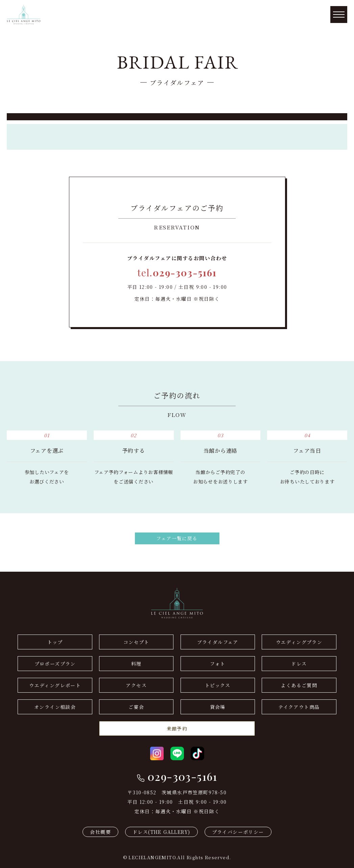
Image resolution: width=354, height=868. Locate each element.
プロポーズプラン (55, 664)
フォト (218, 664)
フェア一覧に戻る (177, 538)
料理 (136, 664)
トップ (55, 642)
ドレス (299, 664)
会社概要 (100, 832)
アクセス (136, 685)
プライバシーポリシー (238, 832)
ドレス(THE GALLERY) (161, 832)
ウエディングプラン (299, 642)
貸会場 (218, 707)
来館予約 (177, 728)
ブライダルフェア (218, 642)
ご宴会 (136, 707)
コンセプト (136, 642)
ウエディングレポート (55, 685)
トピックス (218, 685)
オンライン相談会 (55, 707)
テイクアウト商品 (299, 707)
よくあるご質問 (299, 685)
